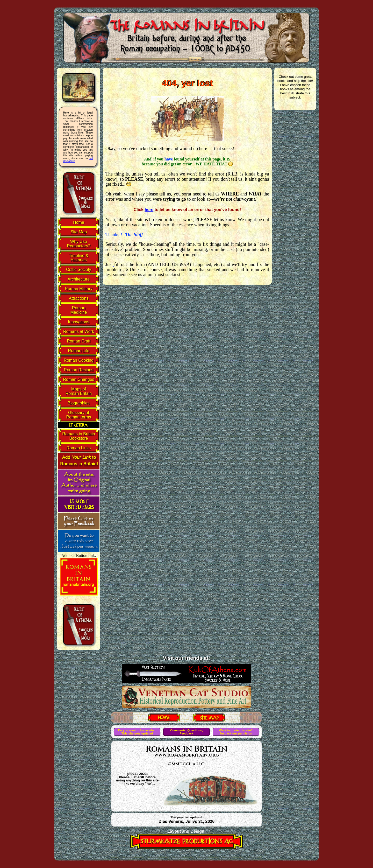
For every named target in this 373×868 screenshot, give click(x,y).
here (149, 210)
